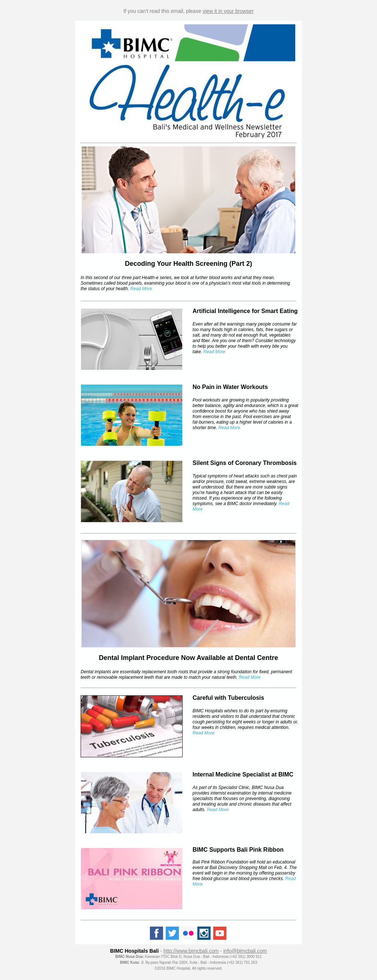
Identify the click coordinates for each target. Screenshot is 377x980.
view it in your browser (228, 11)
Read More (203, 733)
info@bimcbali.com (245, 951)
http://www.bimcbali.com (191, 951)
